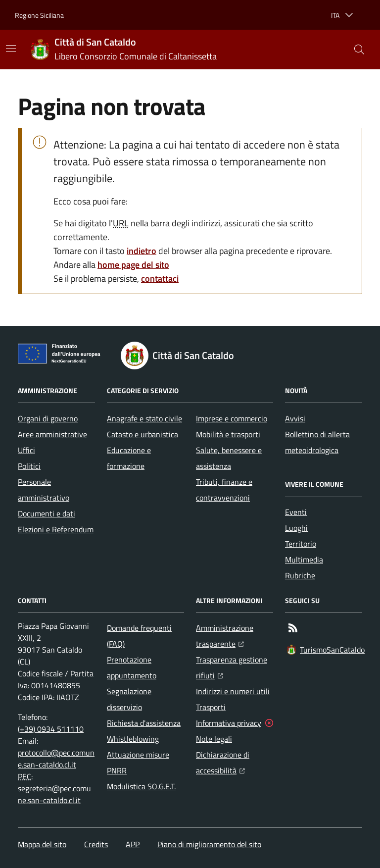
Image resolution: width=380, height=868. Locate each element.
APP (133, 844)
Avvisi (295, 418)
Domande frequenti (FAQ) (139, 636)
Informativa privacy (229, 723)
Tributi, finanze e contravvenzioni (224, 490)
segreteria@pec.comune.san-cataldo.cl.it (54, 794)
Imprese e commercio (232, 418)
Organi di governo (48, 418)
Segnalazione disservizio (129, 699)
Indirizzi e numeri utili (233, 691)
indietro (142, 251)
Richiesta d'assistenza (144, 723)
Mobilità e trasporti (228, 434)
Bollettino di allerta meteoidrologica (317, 442)
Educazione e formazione (129, 458)
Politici (29, 466)
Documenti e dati (47, 513)
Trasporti (211, 707)
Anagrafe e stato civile (144, 418)
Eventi (296, 512)
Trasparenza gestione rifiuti (235, 667)
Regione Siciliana (39, 15)
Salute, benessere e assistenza (229, 458)
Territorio (301, 544)
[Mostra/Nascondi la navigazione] (11, 49)
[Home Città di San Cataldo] (124, 50)
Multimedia (304, 560)
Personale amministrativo (44, 490)
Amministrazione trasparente (235, 636)
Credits (96, 844)
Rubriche (300, 575)
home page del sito (133, 265)
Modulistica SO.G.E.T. (141, 786)
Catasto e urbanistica (142, 434)
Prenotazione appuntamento (132, 667)
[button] (359, 50)
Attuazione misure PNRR (138, 763)
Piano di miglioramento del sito (209, 844)
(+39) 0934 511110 (51, 729)
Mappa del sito (42, 844)
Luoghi (296, 528)
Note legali (214, 739)
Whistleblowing (133, 739)
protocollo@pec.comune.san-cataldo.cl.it (56, 759)
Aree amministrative (52, 434)
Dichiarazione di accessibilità (235, 763)
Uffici (26, 450)
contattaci (160, 279)
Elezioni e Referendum (56, 529)
